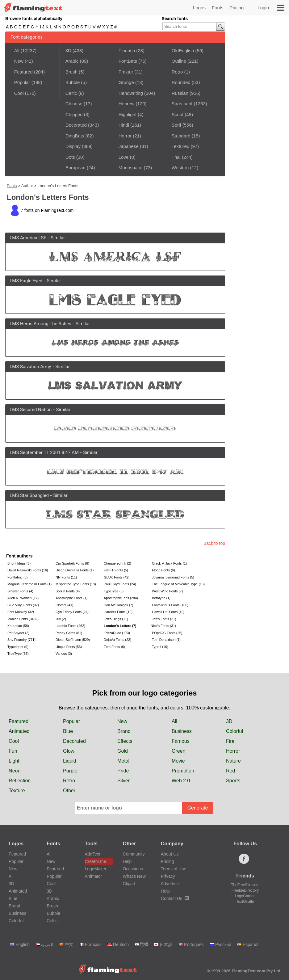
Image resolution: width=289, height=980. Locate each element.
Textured (181, 146)
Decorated (76, 125)
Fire (230, 741)
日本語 (163, 944)
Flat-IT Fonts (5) (116, 570)
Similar (58, 238)
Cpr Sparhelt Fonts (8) (72, 563)
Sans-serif (182, 104)
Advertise (170, 884)
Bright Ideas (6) (19, 563)
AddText (92, 854)
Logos (199, 8)
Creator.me (95, 861)
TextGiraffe (245, 902)
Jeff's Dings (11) (116, 619)
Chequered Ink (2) (117, 563)
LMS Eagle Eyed (26, 281)
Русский (220, 944)
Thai (176, 157)
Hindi (124, 125)
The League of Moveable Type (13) (175, 584)
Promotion (183, 771)
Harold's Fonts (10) (118, 612)
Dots (70, 157)
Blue (68, 731)
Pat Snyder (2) (18, 633)
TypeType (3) (114, 591)
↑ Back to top (213, 543)
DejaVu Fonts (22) (117, 640)
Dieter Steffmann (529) (73, 640)
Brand (124, 731)
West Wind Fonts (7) (167, 591)
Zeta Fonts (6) (114, 647)
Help (127, 861)
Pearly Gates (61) (69, 633)
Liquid (70, 761)
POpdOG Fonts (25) (167, 633)
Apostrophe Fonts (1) (71, 598)
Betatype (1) (161, 598)
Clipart (129, 884)
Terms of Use (174, 869)
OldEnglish (183, 50)
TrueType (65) (18, 654)
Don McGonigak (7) (118, 605)
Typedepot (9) (18, 647)
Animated (19, 731)
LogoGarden (245, 896)
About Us (170, 854)
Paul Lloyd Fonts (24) (120, 584)
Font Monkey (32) (21, 612)
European (75, 168)
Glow (69, 751)
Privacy (168, 876)
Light (14, 761)
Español (248, 944)
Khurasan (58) (18, 626)
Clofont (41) (64, 605)
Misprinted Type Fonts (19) (76, 584)
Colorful (235, 731)
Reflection (20, 781)
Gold (123, 751)
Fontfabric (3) (17, 577)
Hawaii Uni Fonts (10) (168, 612)
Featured (23, 72)
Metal (123, 761)
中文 (66, 944)
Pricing (237, 8)
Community (134, 854)
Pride (123, 771)
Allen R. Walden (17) (23, 598)
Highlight (128, 114)
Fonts (218, 8)
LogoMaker (95, 869)
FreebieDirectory (245, 890)
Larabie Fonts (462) (70, 626)
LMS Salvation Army (30, 367)
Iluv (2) (61, 619)
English (20, 944)
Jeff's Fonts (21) (164, 619)
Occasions (133, 869)
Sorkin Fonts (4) (68, 591)
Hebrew (127, 104)
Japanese (129, 146)
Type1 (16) (160, 647)
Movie (178, 761)
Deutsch (118, 944)
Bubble (73, 82)
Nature (233, 761)
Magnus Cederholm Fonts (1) (29, 584)
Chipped (74, 114)
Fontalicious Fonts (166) (170, 605)
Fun (13, 751)
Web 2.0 (181, 781)
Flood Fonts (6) (163, 570)
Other (69, 791)
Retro (177, 72)
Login (263, 8)
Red (230, 771)
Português (191, 944)
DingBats (75, 136)
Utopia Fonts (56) (69, 647)
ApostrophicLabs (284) (121, 598)
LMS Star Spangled (29, 495)
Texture (17, 791)
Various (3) (64, 654)
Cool (19, 93)
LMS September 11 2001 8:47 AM (44, 452)
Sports (233, 781)
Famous (181, 741)
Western (180, 168)
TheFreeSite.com (245, 885)
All (17, 50)
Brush (71, 72)
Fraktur (126, 72)
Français (90, 944)
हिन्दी (141, 944)
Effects (125, 741)
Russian (180, 93)
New (19, 61)
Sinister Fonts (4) (20, 591)
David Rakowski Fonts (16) (28, 570)
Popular (22, 82)
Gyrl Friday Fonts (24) (72, 612)
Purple (70, 771)
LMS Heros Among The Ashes (40, 324)
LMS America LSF (28, 238)
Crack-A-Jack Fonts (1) (169, 563)
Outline (179, 61)
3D (68, 50)
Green (178, 751)
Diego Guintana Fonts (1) (75, 570)
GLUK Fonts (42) (117, 577)
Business (182, 731)
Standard (181, 136)
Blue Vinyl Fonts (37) (23, 605)
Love (124, 157)
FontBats (128, 61)
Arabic (72, 61)
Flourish (127, 50)
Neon (15, 771)
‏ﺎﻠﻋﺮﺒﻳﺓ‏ (44, 944)
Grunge (126, 82)
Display (73, 146)
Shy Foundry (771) (21, 640)
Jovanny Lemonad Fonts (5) (173, 577)
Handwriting (131, 93)
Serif (176, 125)
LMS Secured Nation (31, 410)
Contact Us (175, 898)
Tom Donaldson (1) (166, 640)
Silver (124, 781)
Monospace (131, 168)
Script (178, 114)
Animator (93, 876)
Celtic (71, 93)
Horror (125, 136)
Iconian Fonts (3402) (23, 619)
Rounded (181, 82)
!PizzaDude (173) (117, 633)
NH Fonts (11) (66, 577)
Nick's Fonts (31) (163, 626)
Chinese (74, 104)
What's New (134, 876)
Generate (198, 808)
